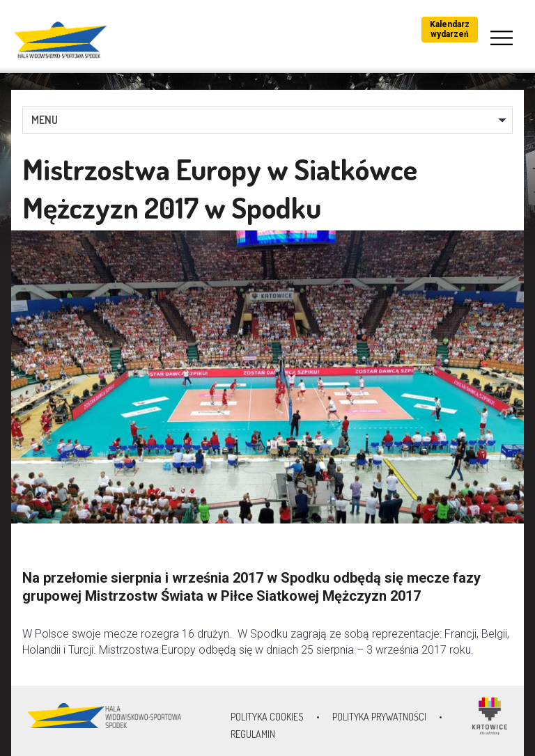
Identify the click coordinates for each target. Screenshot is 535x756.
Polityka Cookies (267, 717)
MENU (45, 120)
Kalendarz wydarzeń (450, 29)
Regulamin (253, 734)
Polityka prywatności (379, 717)
